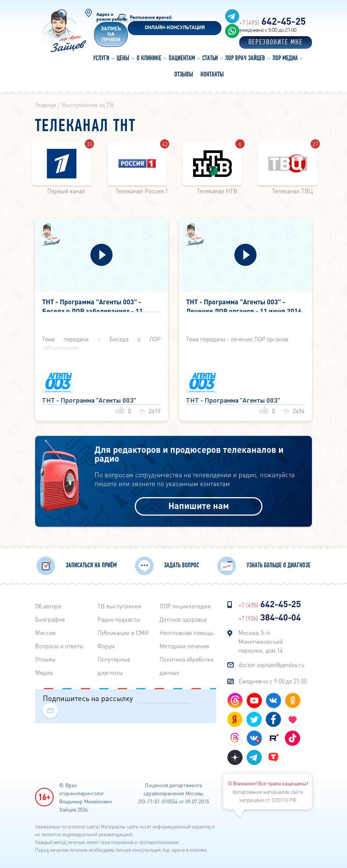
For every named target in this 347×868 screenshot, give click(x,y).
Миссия (45, 631)
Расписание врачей (151, 18)
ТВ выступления (119, 604)
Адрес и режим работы (112, 17)
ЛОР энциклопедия (185, 604)
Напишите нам (199, 504)
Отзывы (45, 657)
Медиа (44, 671)
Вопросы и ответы (59, 644)
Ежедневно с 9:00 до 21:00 (273, 679)
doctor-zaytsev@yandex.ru (272, 663)
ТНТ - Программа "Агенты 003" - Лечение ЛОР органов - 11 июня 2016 (244, 305)
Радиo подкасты (119, 617)
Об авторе (48, 604)
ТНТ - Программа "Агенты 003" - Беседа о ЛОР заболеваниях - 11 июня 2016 (92, 305)
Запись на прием (111, 35)
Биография (50, 617)
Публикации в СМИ (123, 631)
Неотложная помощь (187, 631)
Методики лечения (184, 644)
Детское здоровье (183, 617)
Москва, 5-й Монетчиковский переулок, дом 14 (261, 640)
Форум (106, 644)
